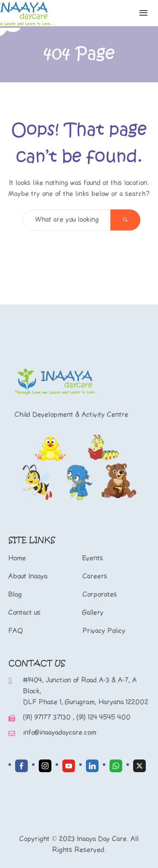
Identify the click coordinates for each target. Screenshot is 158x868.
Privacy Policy (104, 631)
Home (17, 558)
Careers (95, 576)
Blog (15, 595)
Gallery (93, 613)
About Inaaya (28, 576)
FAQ (16, 631)
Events (93, 558)
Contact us (25, 613)
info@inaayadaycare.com (60, 733)
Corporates (100, 595)
